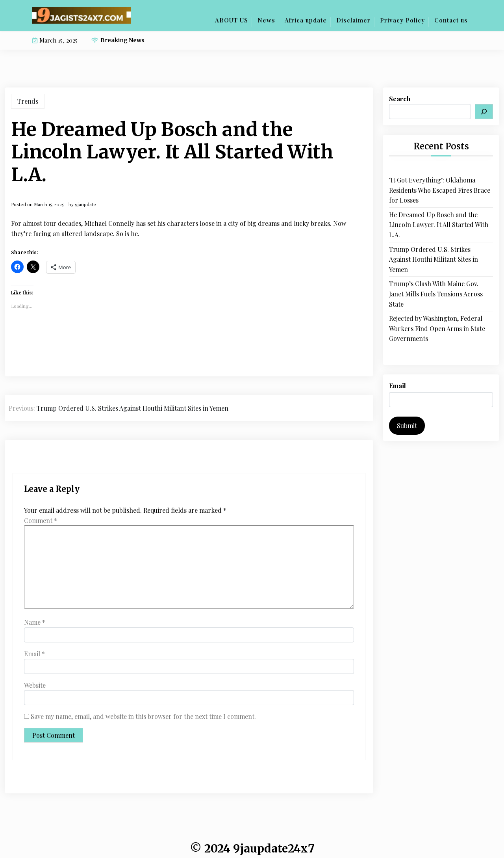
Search (400, 99)
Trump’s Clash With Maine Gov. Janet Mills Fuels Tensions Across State (436, 294)
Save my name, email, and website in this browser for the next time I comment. (143, 716)
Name (35, 622)
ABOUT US (232, 20)
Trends (28, 101)
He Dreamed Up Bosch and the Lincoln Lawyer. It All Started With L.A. (439, 225)
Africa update (306, 20)
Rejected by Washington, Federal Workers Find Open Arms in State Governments (437, 328)
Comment (41, 520)
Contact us (451, 20)
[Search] (484, 112)
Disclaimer (353, 20)
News (266, 20)
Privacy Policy (402, 20)
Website (35, 685)
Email (34, 654)
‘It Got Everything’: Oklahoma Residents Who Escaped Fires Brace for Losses (440, 190)
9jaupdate (85, 204)
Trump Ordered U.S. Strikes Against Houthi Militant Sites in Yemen (434, 259)
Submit (407, 425)
